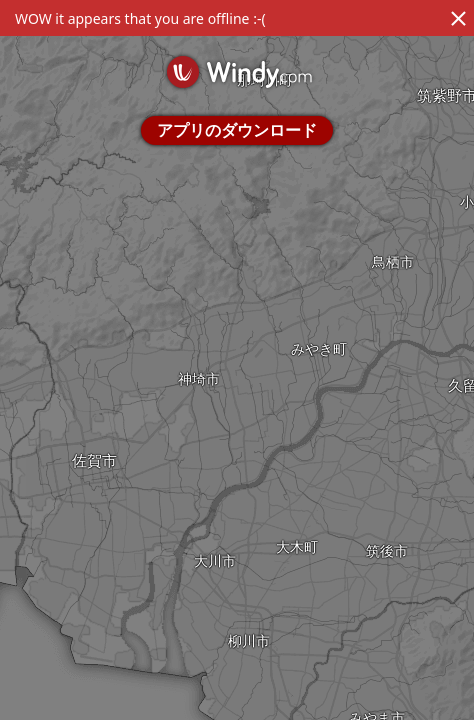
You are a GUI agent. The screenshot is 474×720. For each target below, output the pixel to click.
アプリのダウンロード (237, 130)
